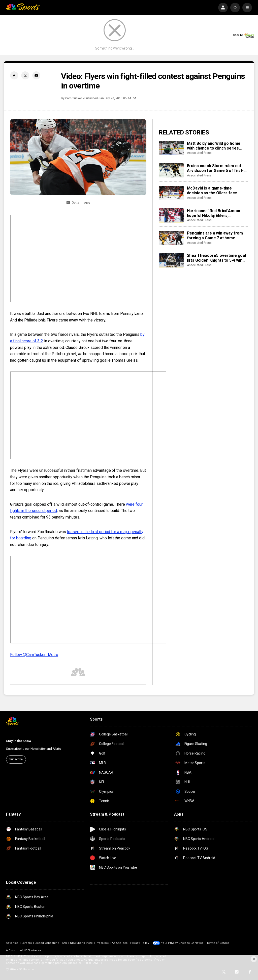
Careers (27, 943)
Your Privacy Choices (175, 943)
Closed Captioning (47, 943)
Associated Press (199, 153)
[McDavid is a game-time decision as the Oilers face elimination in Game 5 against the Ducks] (171, 193)
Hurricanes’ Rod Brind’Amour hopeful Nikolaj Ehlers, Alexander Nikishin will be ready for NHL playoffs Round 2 (216, 213)
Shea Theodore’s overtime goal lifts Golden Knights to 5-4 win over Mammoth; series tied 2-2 (216, 258)
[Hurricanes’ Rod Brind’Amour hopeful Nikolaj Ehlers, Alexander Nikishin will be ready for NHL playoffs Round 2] (171, 215)
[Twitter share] (25, 75)
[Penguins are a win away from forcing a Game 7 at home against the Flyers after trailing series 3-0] (171, 238)
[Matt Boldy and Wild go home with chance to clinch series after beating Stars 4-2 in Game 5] (171, 148)
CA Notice (197, 943)
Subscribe (16, 759)
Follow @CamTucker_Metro (34, 655)
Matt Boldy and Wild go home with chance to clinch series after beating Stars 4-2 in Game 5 (216, 146)
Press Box (103, 943)
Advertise (12, 943)
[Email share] (36, 75)
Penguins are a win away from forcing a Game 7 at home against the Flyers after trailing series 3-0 (216, 236)
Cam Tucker (74, 98)
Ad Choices (120, 943)
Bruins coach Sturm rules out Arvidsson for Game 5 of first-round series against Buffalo (215, 168)
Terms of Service (218, 943)
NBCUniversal (33, 950)
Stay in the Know (19, 741)
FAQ (64, 943)
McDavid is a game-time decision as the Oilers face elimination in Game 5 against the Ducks (214, 191)
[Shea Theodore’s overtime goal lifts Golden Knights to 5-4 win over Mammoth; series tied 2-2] (171, 260)
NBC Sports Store (82, 943)
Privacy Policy (140, 943)
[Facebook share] (14, 75)
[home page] (23, 8)
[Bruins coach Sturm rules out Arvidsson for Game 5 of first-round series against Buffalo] (171, 170)
